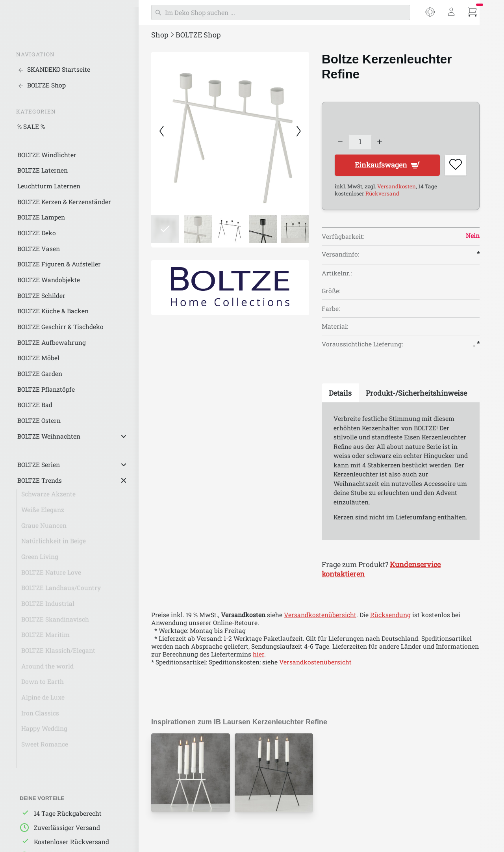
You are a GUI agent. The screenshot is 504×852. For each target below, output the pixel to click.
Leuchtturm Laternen (49, 186)
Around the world (47, 669)
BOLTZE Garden (40, 374)
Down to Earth (43, 685)
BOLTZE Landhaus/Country (61, 591)
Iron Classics (40, 716)
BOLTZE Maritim (45, 638)
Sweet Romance (45, 747)
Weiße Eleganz (43, 513)
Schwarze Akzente (48, 497)
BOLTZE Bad (35, 405)
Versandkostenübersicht (320, 615)
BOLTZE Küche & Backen (53, 311)
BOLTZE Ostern (39, 420)
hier (258, 655)
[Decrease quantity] (340, 142)
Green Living (40, 560)
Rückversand (382, 194)
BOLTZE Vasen (39, 249)
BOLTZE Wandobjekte (49, 280)
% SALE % (31, 126)
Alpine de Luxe (43, 700)
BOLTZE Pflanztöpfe (46, 389)
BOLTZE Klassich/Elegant (58, 653)
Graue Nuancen (44, 528)
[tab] (340, 394)
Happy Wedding (44, 731)
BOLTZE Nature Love (51, 575)
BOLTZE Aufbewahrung (52, 342)
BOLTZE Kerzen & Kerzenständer (64, 202)
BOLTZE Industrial (48, 606)
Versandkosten (397, 187)
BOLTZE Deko (37, 233)
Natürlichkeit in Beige (54, 544)
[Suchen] (281, 12)
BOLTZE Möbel (38, 358)
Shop (160, 35)
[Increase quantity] (380, 142)
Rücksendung (390, 615)
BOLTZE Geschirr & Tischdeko (60, 327)
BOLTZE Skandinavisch (55, 622)
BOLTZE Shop (198, 35)
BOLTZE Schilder (41, 296)
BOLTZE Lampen (41, 217)
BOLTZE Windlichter (47, 155)
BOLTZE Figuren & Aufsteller (59, 264)
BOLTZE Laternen (43, 170)
